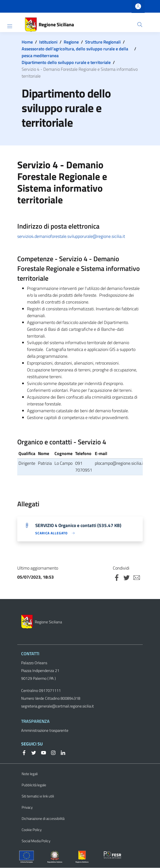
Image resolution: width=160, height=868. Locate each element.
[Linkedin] (61, 752)
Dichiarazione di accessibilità (43, 819)
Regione (71, 42)
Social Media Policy (36, 841)
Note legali (30, 774)
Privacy (27, 808)
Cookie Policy (32, 830)
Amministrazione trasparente (45, 731)
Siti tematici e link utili (38, 796)
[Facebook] (24, 752)
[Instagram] (51, 752)
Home (27, 42)
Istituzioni (48, 42)
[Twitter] (32, 752)
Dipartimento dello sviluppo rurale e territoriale (66, 62)
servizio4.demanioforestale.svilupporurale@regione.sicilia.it (71, 236)
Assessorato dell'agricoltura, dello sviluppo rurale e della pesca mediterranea (75, 52)
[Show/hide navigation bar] (10, 26)
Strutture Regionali (103, 42)
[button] (140, 25)
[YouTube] (42, 752)
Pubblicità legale (34, 785)
